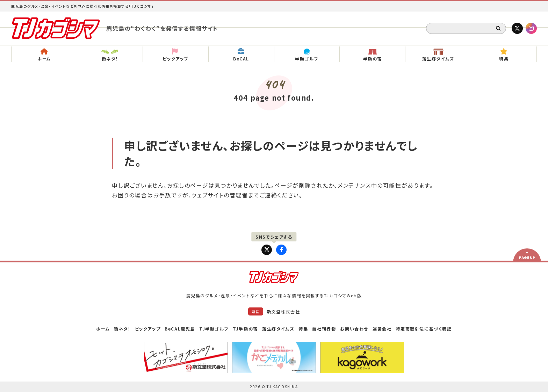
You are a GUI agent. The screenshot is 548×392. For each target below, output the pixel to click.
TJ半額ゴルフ (214, 329)
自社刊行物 (324, 329)
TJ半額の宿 (245, 329)
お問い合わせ (354, 329)
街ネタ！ (122, 329)
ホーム (103, 329)
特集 (303, 329)
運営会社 (382, 329)
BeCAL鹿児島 (180, 329)
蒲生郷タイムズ (278, 329)
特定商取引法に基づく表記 (424, 329)
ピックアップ (148, 329)
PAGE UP (527, 258)
